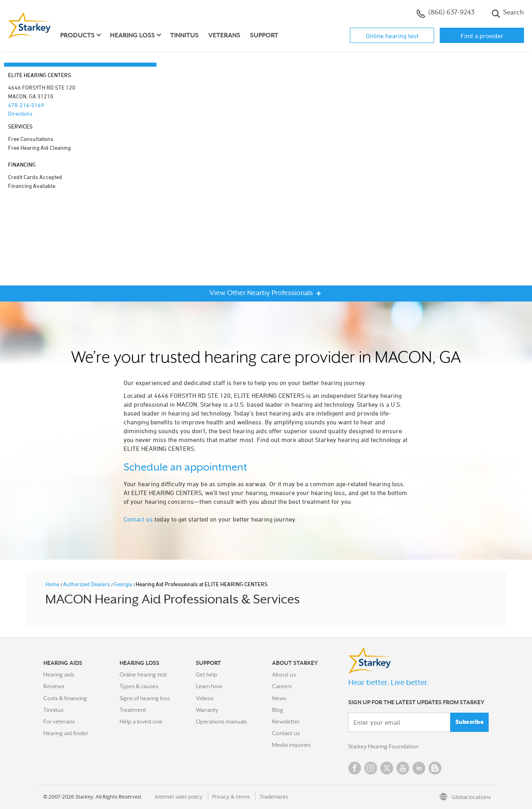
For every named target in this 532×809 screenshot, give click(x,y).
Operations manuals (221, 721)
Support (264, 35)
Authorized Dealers (87, 584)
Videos (205, 698)
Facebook (355, 768)
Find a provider (482, 36)
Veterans (224, 35)
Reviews (54, 686)
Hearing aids (59, 675)
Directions (20, 113)
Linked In (419, 768)
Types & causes (139, 686)
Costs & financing (65, 698)
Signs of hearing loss (145, 698)
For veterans (59, 721)
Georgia (123, 584)
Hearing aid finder (66, 733)
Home (53, 584)
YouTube (403, 768)
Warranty (207, 710)
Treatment (133, 710)
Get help (207, 675)
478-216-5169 (26, 105)
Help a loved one (141, 721)
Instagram (371, 768)
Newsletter (286, 721)
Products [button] (77, 35)
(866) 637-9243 (446, 13)
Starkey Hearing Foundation (383, 746)
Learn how (209, 686)
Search (508, 13)
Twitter (387, 768)
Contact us (138, 519)
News (279, 698)
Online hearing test (392, 36)
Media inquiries (291, 745)
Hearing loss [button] (132, 35)
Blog (278, 710)
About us (284, 675)
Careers (282, 686)
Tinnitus (184, 35)
